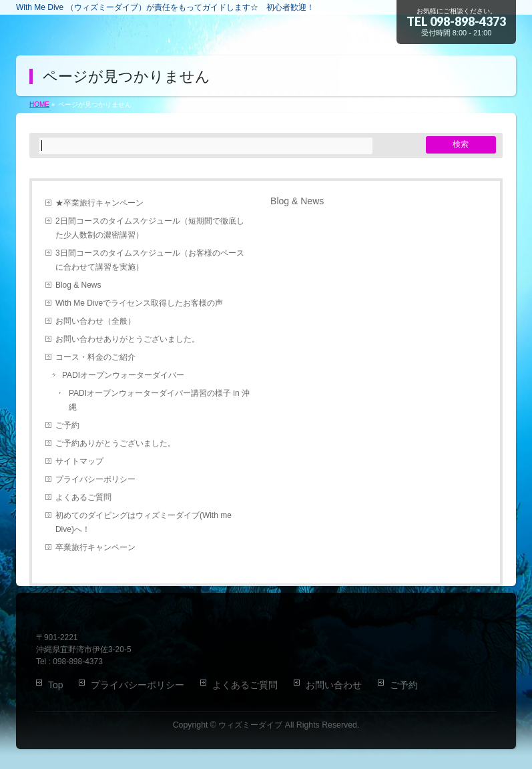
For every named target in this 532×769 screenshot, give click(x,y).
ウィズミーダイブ (250, 725)
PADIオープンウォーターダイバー (123, 375)
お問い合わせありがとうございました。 (127, 339)
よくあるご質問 (83, 497)
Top (56, 685)
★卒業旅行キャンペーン (99, 203)
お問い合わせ (334, 685)
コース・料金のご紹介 (95, 357)
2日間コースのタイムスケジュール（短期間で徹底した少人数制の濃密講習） (150, 228)
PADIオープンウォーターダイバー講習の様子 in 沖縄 (159, 400)
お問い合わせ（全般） (95, 321)
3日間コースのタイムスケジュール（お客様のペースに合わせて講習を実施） (150, 260)
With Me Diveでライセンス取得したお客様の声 (139, 303)
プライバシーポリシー (95, 479)
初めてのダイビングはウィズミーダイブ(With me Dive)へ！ (144, 522)
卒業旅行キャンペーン (95, 547)
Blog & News (78, 285)
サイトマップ (79, 461)
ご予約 (67, 425)
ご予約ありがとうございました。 (115, 443)
